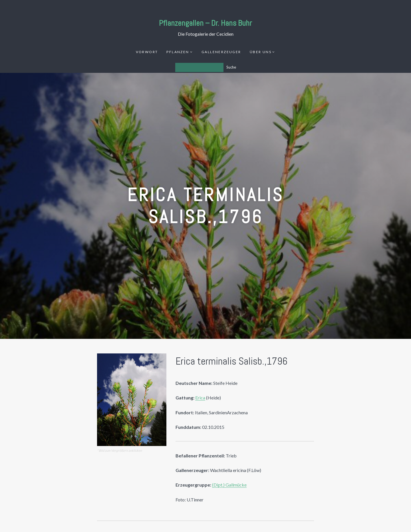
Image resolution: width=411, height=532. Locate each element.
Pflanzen (178, 52)
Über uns (261, 52)
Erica (200, 398)
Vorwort (147, 52)
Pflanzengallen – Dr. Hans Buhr (205, 23)
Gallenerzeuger (221, 52)
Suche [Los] (231, 67)
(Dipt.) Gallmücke (229, 485)
